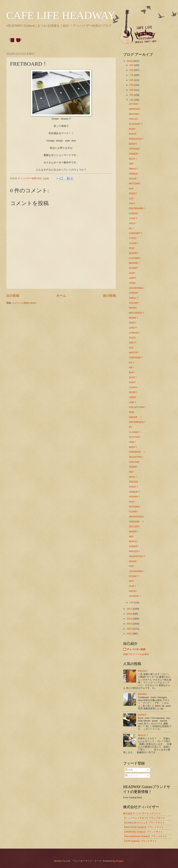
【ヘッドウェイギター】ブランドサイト (144, 818)
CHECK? (134, 293)
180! (131, 164)
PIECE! (133, 591)
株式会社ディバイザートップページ (142, 813)
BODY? (133, 144)
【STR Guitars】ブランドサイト (140, 841)
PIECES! (133, 482)
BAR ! (132, 372)
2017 (130, 609)
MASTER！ (135, 114)
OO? (131, 581)
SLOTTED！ (135, 437)
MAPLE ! (133, 541)
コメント (131, 776)
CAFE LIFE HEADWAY (61, 15)
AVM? (132, 273)
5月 (132, 85)
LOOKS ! (134, 387)
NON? (132, 129)
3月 (132, 95)
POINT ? (133, 487)
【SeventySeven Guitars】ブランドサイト (145, 836)
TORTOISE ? (136, 358)
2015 (130, 619)
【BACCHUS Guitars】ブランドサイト (143, 827)
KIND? (132, 382)
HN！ (132, 367)
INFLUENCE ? (136, 313)
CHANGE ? (135, 596)
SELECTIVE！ (136, 457)
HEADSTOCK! (136, 517)
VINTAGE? (135, 149)
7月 (132, 75)
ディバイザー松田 (136, 649)
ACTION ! (134, 104)
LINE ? (132, 402)
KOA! (132, 248)
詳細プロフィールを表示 (136, 654)
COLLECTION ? (137, 407)
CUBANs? (134, 333)
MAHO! (133, 308)
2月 (132, 100)
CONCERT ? (136, 233)
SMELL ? (134, 298)
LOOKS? (134, 213)
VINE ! (132, 442)
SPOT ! (133, 377)
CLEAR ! (133, 512)
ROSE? (133, 193)
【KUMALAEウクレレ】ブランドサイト (144, 823)
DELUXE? (134, 526)
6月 (132, 80)
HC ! (131, 228)
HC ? (132, 363)
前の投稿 (109, 296)
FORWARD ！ (137, 452)
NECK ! (133, 477)
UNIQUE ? (134, 492)
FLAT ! (132, 586)
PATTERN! (134, 184)
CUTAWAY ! (135, 258)
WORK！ (134, 318)
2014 (130, 624)
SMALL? (133, 169)
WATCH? (134, 353)
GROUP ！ (135, 417)
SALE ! (133, 223)
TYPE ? (133, 218)
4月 (132, 90)
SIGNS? (133, 467)
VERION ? (134, 497)
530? (132, 566)
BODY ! (133, 447)
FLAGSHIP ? (136, 124)
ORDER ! (134, 154)
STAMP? (133, 268)
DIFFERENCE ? (137, 422)
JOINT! (133, 278)
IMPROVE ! (135, 109)
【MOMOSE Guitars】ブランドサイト (143, 832)
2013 (130, 629)
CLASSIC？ (135, 432)
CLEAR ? (134, 243)
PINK (132, 412)
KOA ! (132, 502)
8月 (132, 70)
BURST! (142, 715)
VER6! (132, 283)
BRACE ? (143, 735)
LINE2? (133, 328)
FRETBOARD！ (137, 208)
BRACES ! (134, 551)
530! (131, 189)
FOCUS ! (134, 119)
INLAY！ (133, 159)
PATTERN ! (135, 507)
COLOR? (134, 303)
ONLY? (133, 343)
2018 (130, 61)
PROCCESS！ (137, 139)
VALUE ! (133, 179)
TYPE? (133, 238)
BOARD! (142, 694)
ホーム (61, 296)
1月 (132, 602)
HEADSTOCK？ (137, 556)
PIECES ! (143, 671)
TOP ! (132, 204)
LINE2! (132, 397)
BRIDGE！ (134, 263)
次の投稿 (13, 296)
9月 (132, 65)
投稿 (129, 770)
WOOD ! (133, 531)
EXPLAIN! (134, 462)
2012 (130, 634)
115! (131, 198)
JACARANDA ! (136, 288)
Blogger (120, 861)
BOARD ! (134, 253)
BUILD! (133, 134)
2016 (130, 614)
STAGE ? (134, 576)
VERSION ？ (136, 522)
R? (130, 427)
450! (131, 537)
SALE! (132, 338)
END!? (132, 323)
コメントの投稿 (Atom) (24, 303)
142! (131, 348)
